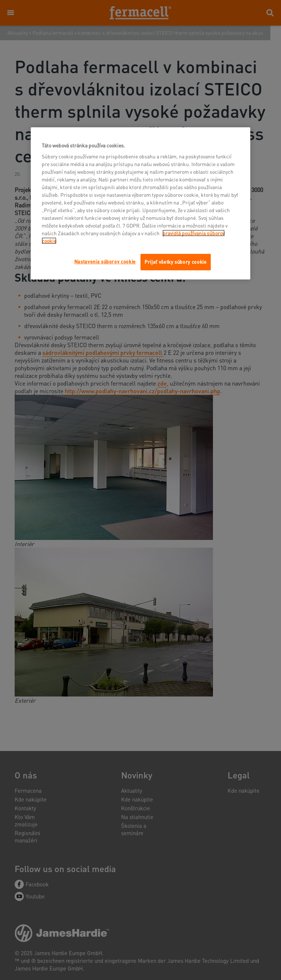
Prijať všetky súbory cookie (176, 262)
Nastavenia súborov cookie (105, 261)
